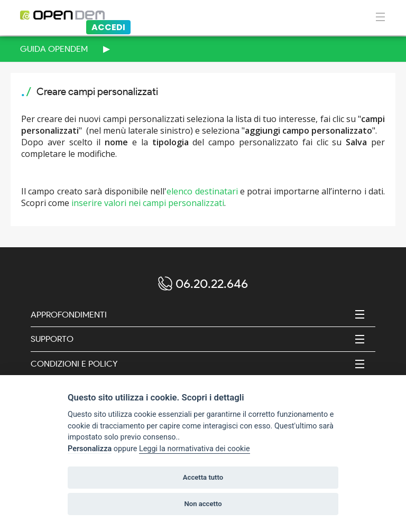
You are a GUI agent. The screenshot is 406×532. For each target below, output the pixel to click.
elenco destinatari (202, 191)
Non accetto (203, 504)
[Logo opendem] (119, 15)
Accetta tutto (203, 477)
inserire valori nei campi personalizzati (148, 203)
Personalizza (90, 449)
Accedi (108, 27)
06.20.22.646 (212, 283)
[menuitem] (203, 49)
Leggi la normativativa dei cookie (195, 449)
